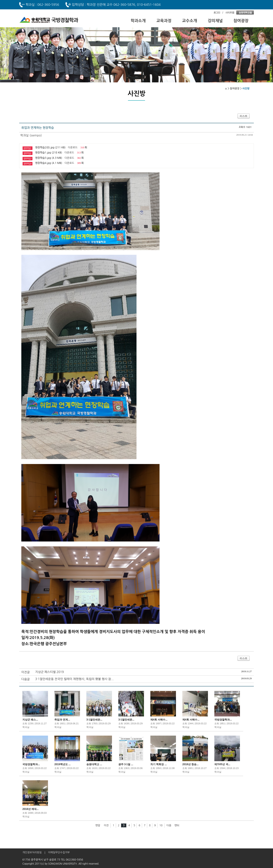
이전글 (25, 672)
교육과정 (164, 21)
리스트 (244, 116)
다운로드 (73, 148)
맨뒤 (177, 825)
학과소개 (138, 21)
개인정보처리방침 (32, 852)
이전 (106, 825)
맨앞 (98, 825)
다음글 (25, 679)
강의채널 (215, 21)
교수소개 (190, 21)
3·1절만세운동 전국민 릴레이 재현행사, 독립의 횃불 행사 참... (74, 679)
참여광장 (241, 21)
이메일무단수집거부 (59, 852)
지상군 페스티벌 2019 (49, 672)
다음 (169, 825)
